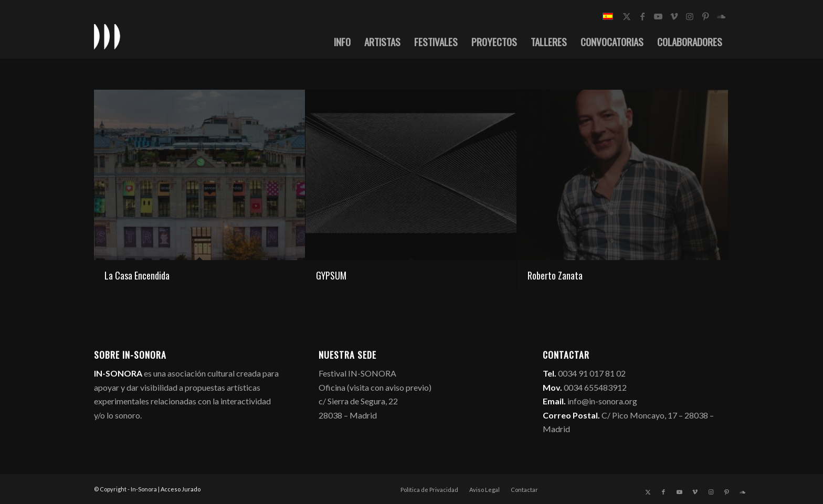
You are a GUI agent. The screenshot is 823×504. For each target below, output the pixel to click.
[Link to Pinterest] (705, 16)
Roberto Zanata (555, 275)
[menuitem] (342, 41)
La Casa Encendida (137, 275)
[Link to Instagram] (690, 16)
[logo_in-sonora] (107, 36)
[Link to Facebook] (642, 16)
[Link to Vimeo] (674, 16)
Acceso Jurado (181, 489)
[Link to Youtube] (658, 16)
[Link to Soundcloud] (721, 16)
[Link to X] (627, 16)
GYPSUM (331, 275)
